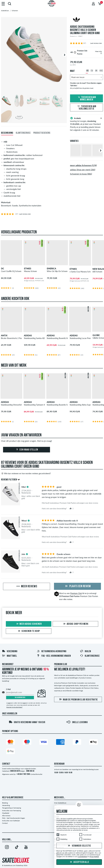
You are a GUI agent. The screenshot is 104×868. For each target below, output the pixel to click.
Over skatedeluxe (60, 803)
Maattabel (9, 656)
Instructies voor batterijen (11, 821)
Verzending (10, 651)
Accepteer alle (79, 862)
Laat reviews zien (96, 43)
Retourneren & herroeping (51, 651)
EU (92, 71)
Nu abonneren (20, 698)
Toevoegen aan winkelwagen (87, 99)
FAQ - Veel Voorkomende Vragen (54, 656)
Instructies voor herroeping (11, 811)
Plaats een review (78, 586)
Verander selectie (79, 846)
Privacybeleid (94, 857)
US (87, 71)
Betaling (5, 803)
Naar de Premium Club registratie (78, 700)
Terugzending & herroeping (12, 808)
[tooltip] (101, 53)
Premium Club (76, 593)
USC (101, 71)
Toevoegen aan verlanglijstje (86, 108)
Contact (5, 823)
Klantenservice (90, 656)
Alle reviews (6, 816)
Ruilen (85, 651)
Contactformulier (36, 774)
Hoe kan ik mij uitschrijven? (14, 707)
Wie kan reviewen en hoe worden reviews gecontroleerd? (26, 473)
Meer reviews (27, 586)
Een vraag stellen (27, 450)
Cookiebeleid (82, 857)
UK (96, 71)
